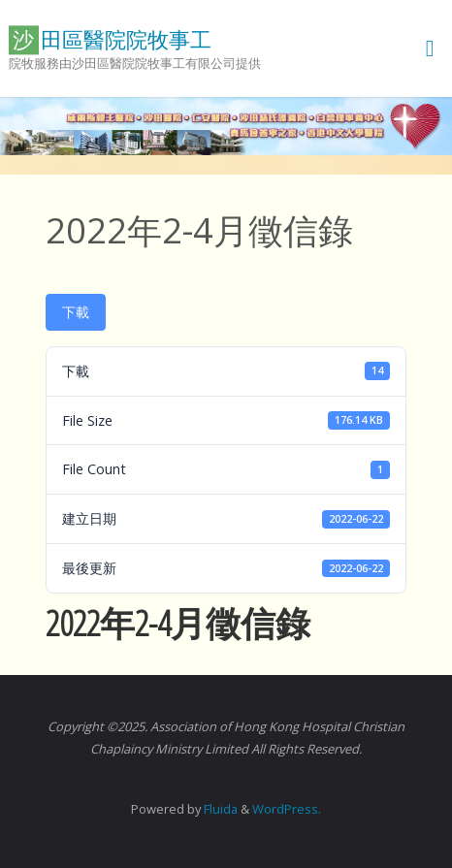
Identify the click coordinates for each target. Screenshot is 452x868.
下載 (76, 312)
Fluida (219, 809)
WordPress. (287, 809)
